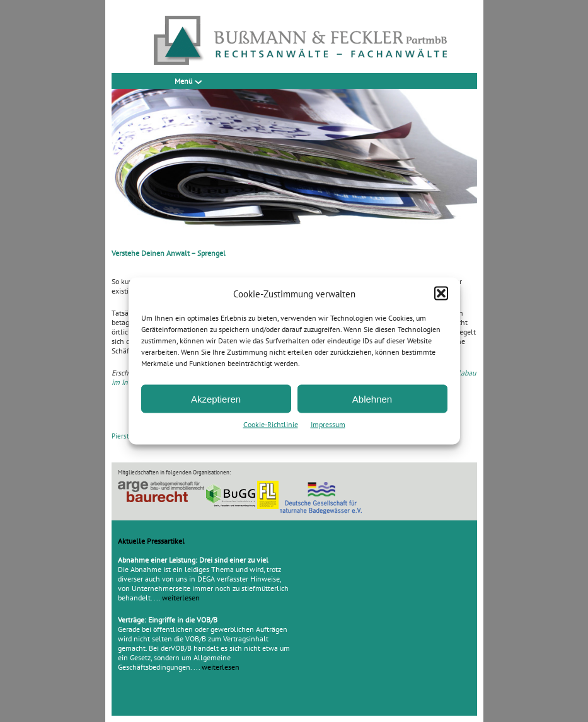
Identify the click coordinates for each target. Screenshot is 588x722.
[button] (441, 294)
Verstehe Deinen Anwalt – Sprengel (169, 253)
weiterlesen (181, 598)
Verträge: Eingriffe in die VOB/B (168, 620)
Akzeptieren (216, 398)
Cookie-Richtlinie (271, 424)
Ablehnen (372, 398)
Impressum (328, 424)
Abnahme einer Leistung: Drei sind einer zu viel (193, 560)
